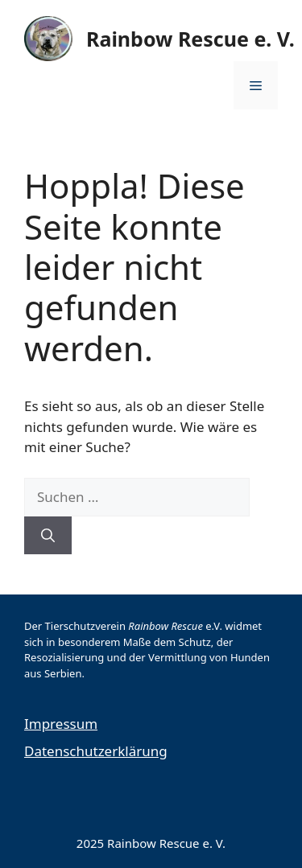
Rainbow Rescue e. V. (190, 39)
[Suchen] (48, 536)
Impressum (61, 724)
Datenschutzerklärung (96, 751)
